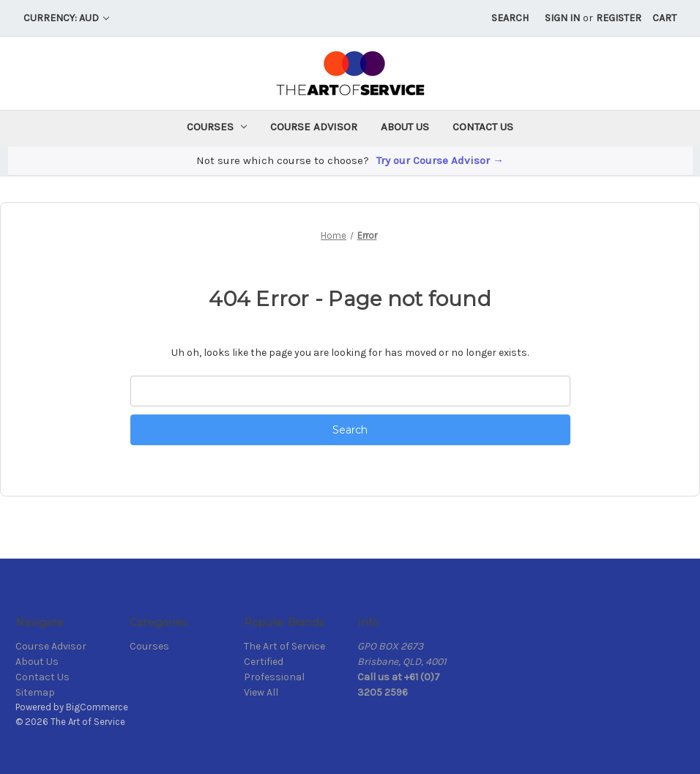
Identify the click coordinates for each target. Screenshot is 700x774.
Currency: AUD (66, 18)
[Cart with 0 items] (664, 18)
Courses (217, 127)
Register (619, 18)
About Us (405, 127)
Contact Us (483, 127)
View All (261, 692)
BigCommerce (97, 707)
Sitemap (35, 692)
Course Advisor (314, 127)
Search (510, 18)
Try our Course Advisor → (440, 160)
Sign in (562, 18)
